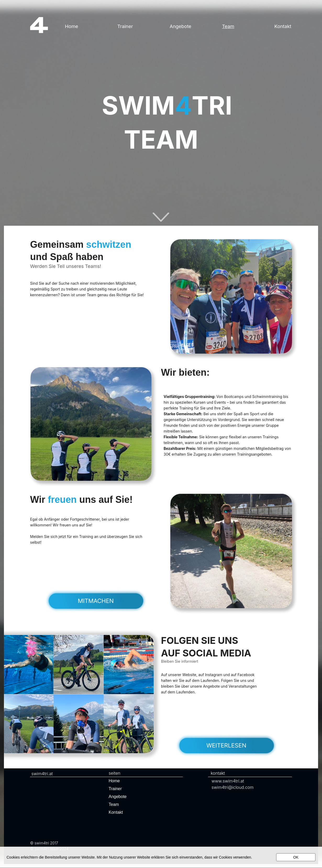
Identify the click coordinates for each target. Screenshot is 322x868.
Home (71, 26)
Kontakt (116, 812)
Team (228, 26)
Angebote (181, 26)
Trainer (125, 26)
